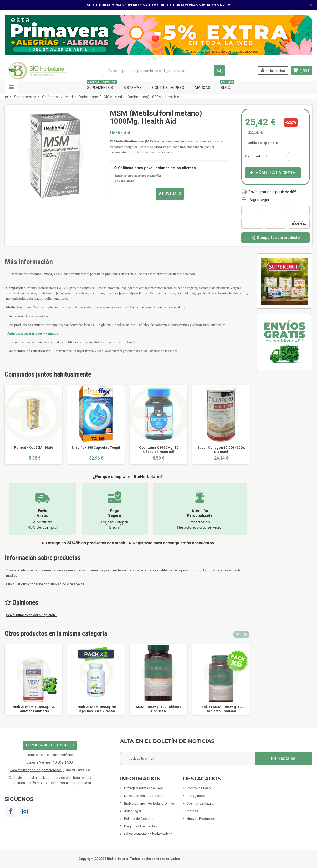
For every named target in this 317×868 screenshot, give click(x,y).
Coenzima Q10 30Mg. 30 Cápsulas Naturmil (159, 450)
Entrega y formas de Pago (144, 788)
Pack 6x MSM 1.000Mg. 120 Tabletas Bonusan (221, 709)
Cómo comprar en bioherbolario (148, 834)
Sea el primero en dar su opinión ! (31, 615)
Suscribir (283, 758)
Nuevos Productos (201, 819)
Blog (227, 85)
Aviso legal (132, 811)
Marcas (203, 88)
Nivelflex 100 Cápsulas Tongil (96, 448)
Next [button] (245, 635)
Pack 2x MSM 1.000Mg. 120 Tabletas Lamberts (34, 709)
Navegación (11, 88)
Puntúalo (170, 194)
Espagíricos (196, 796)
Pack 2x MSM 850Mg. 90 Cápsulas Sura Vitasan (96, 709)
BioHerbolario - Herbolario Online (149, 803)
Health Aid (120, 133)
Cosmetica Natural (201, 803)
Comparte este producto (275, 238)
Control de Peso (168, 88)
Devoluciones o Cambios (143, 796)
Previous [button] (237, 635)
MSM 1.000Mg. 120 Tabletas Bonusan (159, 709)
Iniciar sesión (273, 70)
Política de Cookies (139, 819)
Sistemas (133, 88)
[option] (33, 424)
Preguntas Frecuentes (140, 826)
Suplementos (102, 85)
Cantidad (252, 156)
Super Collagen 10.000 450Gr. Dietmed (221, 450)
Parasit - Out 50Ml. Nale (34, 448)
